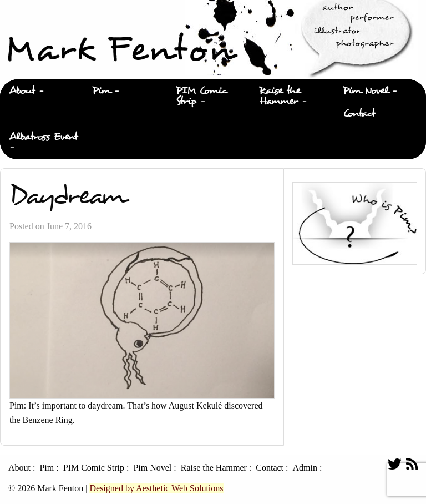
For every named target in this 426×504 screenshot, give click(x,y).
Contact (359, 114)
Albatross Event (43, 137)
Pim (101, 91)
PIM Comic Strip (202, 96)
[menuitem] (42, 91)
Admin (305, 468)
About (22, 91)
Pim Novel (366, 91)
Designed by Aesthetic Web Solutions (156, 488)
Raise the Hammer (280, 96)
